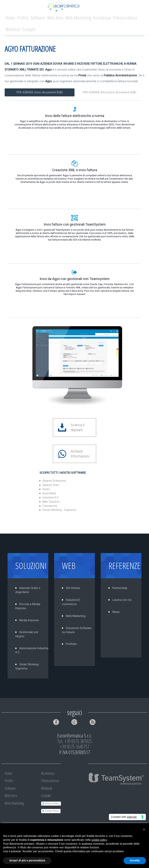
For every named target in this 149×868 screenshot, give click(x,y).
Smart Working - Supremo (59, 510)
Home (10, 18)
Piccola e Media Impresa (28, 606)
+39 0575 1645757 (75, 747)
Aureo (46, 489)
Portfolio (71, 644)
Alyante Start (51, 485)
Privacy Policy (52, 803)
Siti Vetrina (73, 588)
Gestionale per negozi (27, 634)
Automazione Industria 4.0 (32, 650)
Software (38, 18)
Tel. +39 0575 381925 (74, 741)
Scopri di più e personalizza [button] (27, 860)
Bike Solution (51, 502)
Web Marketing (78, 18)
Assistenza (102, 18)
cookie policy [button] (99, 840)
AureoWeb (49, 493)
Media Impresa (29, 620)
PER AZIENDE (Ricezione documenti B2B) (110, 92)
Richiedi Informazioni (80, 454)
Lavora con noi (122, 600)
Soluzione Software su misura (77, 630)
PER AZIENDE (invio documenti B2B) (40, 92)
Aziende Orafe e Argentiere (28, 590)
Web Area (55, 18)
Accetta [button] (135, 860)
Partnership (120, 588)
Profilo (23, 18)
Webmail (13, 29)
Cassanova (50, 506)
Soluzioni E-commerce (71, 602)
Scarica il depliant (78, 427)
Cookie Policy (52, 811)
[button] (144, 830)
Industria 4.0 (50, 497)
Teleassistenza (125, 18)
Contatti (29, 29)
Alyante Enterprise (54, 481)
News (116, 612)
